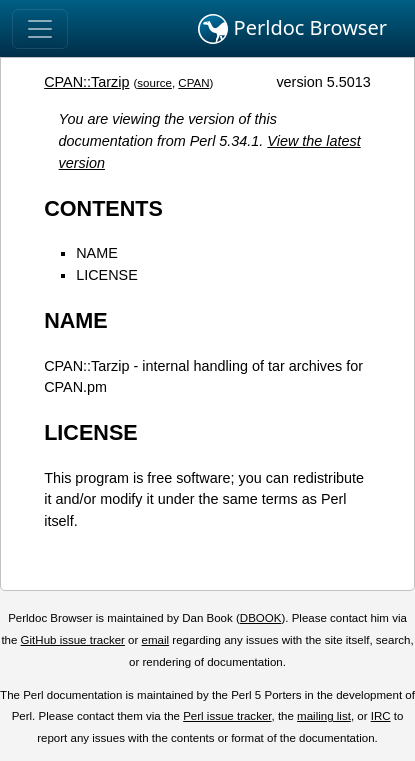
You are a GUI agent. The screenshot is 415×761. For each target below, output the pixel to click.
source (154, 83)
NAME (97, 253)
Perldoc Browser (292, 29)
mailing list (324, 716)
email (156, 640)
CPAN (193, 83)
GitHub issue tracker (73, 640)
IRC (381, 716)
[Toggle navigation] (40, 29)
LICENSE (107, 275)
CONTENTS (103, 208)
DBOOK (261, 618)
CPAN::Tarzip (86, 82)
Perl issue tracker (227, 716)
